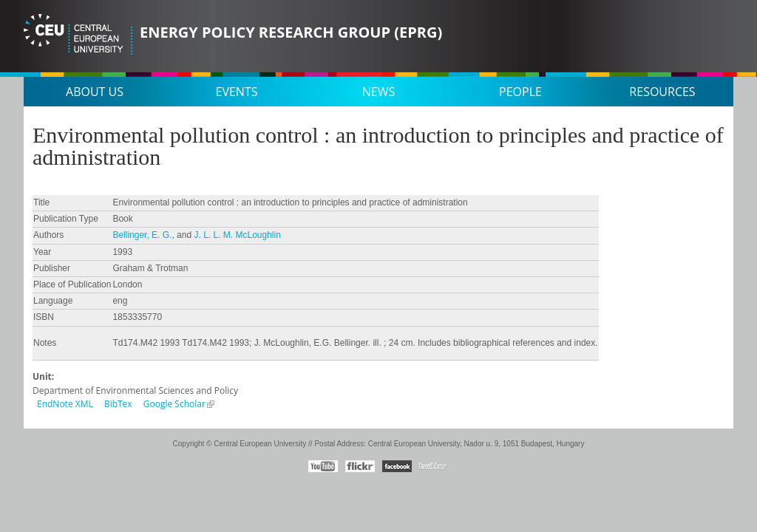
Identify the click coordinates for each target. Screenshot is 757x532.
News (378, 92)
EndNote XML (65, 404)
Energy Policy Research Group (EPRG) (291, 32)
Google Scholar (174, 404)
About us (95, 92)
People (520, 92)
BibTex (118, 404)
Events (237, 92)
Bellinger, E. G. (142, 235)
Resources (662, 92)
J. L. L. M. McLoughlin (237, 235)
